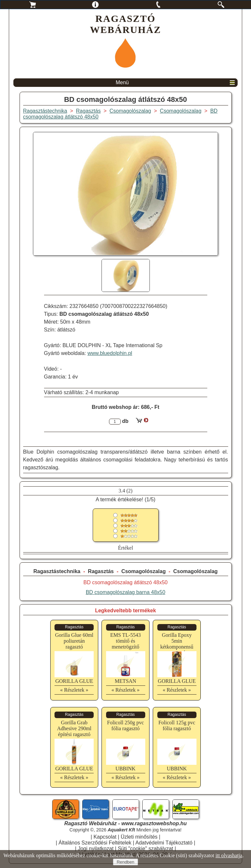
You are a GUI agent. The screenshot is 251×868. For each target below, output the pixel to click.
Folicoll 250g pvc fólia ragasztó (125, 725)
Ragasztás (101, 571)
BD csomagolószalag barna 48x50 (126, 592)
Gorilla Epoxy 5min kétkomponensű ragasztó (177, 644)
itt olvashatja (229, 855)
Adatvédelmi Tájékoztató (164, 843)
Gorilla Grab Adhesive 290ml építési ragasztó (74, 728)
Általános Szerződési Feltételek (95, 843)
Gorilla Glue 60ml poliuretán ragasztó (74, 641)
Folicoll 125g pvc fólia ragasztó (177, 725)
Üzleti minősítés (139, 837)
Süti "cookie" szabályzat (146, 849)
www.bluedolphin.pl (110, 353)
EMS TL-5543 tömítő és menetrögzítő (125, 641)
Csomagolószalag (144, 571)
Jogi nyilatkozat (95, 849)
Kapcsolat (105, 837)
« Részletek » (74, 690)
